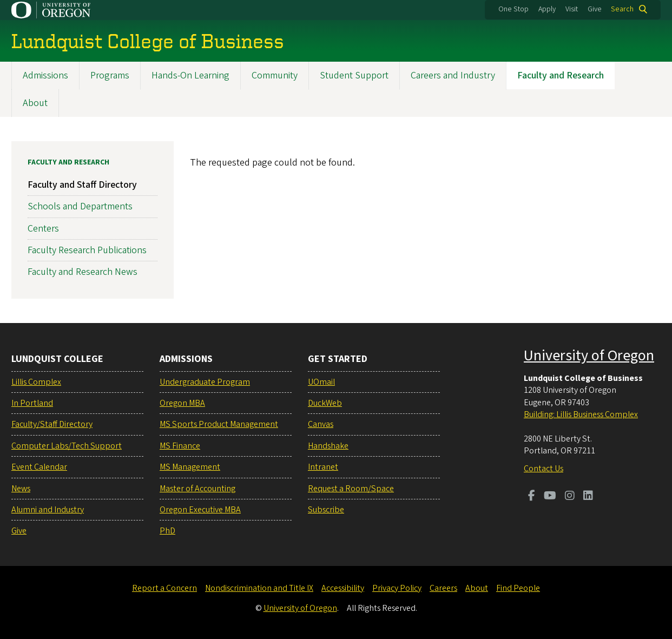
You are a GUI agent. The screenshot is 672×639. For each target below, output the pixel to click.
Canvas (321, 424)
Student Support (354, 75)
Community (275, 75)
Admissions (45, 75)
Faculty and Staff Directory (82, 185)
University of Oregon (589, 355)
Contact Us (543, 469)
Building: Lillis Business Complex (581, 414)
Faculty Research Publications (87, 250)
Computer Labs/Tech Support (67, 446)
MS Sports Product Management (219, 424)
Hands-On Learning (190, 75)
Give (595, 9)
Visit (572, 9)
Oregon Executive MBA (200, 510)
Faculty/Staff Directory (52, 424)
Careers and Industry (453, 75)
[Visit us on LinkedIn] (588, 497)
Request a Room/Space (351, 489)
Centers (43, 229)
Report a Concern (164, 588)
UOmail (321, 382)
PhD (167, 531)
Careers (443, 588)
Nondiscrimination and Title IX (259, 588)
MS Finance (180, 446)
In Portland (32, 403)
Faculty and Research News (83, 272)
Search (622, 9)
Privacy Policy (397, 588)
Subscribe (326, 510)
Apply (547, 9)
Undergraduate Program (205, 382)
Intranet (323, 467)
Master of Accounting (197, 489)
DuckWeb (325, 403)
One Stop (513, 9)
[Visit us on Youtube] (550, 497)
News (21, 489)
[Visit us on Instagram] (570, 497)
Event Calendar (39, 467)
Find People (518, 588)
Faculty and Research (561, 75)
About (35, 103)
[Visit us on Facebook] (532, 497)
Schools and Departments (80, 207)
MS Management (190, 467)
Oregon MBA (182, 403)
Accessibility (343, 588)
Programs (110, 75)
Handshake (328, 446)
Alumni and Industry (48, 510)
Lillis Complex (36, 382)
